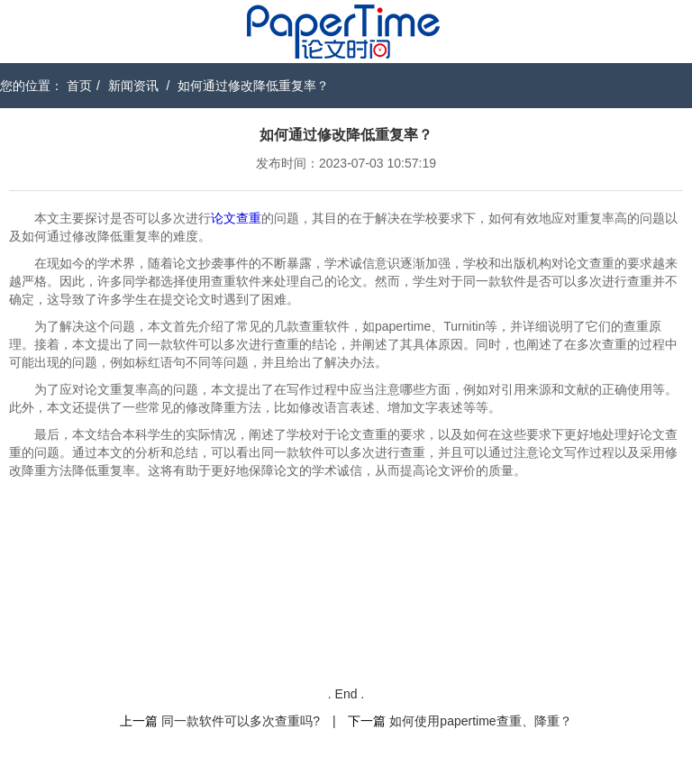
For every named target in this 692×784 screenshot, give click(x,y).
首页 (79, 86)
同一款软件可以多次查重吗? (241, 721)
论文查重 (236, 218)
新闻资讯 (133, 86)
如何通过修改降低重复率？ (253, 86)
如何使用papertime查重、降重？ (480, 721)
